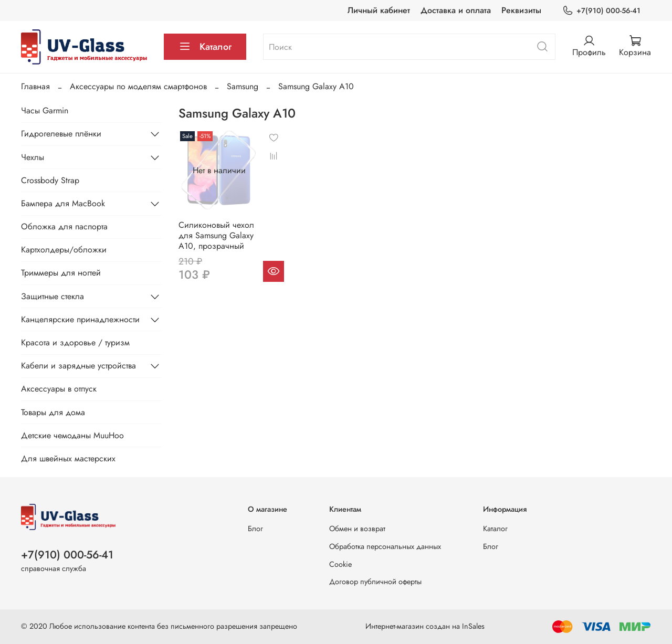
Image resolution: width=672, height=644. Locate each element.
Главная (35, 86)
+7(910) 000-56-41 (601, 11)
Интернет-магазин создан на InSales (425, 626)
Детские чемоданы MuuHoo (72, 435)
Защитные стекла (52, 296)
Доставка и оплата (456, 10)
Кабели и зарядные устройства (78, 366)
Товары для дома (53, 412)
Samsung (243, 86)
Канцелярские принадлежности (80, 319)
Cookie (340, 564)
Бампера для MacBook (63, 203)
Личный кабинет (379, 10)
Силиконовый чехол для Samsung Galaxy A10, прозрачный (216, 235)
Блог (255, 529)
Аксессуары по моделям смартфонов (138, 86)
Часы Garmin (45, 110)
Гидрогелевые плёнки (61, 134)
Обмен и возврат (357, 529)
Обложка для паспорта (64, 226)
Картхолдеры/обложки (64, 250)
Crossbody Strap (50, 180)
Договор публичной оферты (375, 582)
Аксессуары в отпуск (59, 389)
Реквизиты (521, 10)
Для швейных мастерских (68, 458)
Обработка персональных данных (385, 546)
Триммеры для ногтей (61, 273)
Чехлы (33, 157)
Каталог (205, 47)
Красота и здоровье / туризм (75, 342)
